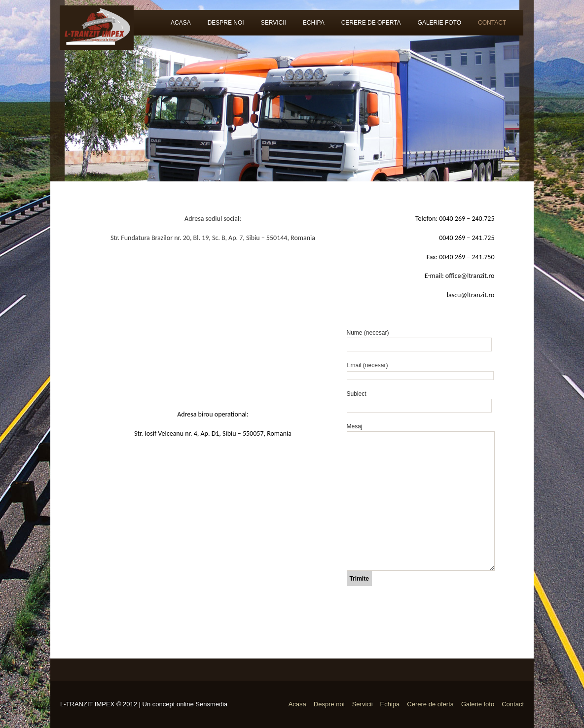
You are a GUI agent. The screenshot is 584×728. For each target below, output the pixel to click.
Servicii (274, 23)
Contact (492, 23)
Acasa (181, 23)
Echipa (314, 23)
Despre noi (226, 23)
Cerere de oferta (371, 23)
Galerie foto (439, 23)
